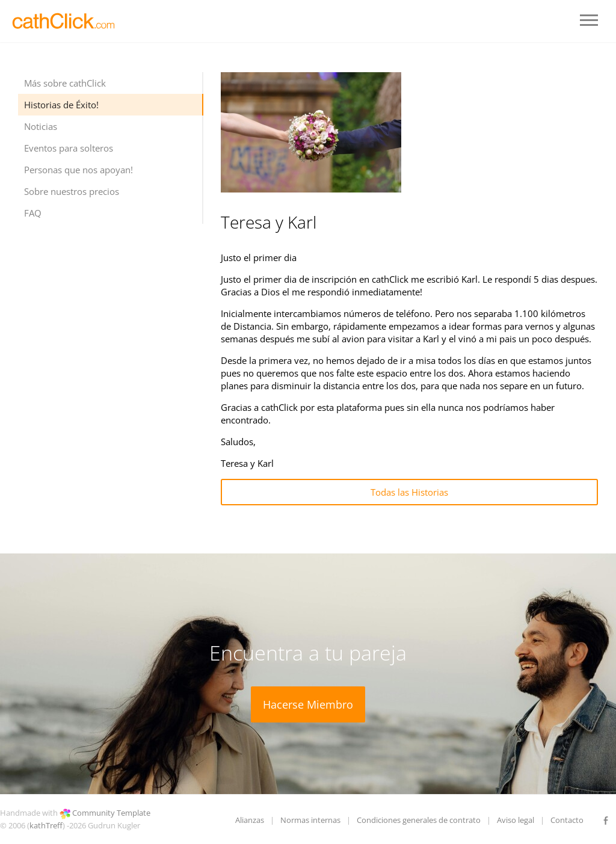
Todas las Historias (409, 492)
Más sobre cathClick (65, 83)
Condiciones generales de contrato (419, 820)
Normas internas (310, 820)
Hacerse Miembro (308, 704)
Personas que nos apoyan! (79, 170)
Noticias (41, 126)
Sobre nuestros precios (72, 191)
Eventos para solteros (69, 148)
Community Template (111, 813)
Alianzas (250, 820)
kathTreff (46, 825)
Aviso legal (516, 820)
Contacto (567, 820)
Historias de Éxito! (61, 105)
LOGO (65, 21)
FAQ (33, 213)
